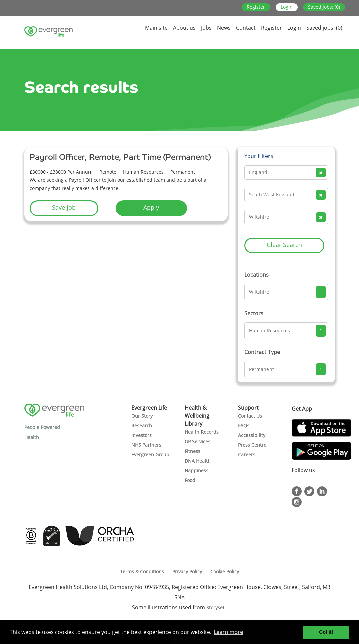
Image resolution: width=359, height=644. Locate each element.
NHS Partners (146, 445)
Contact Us (250, 416)
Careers (247, 455)
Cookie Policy (225, 572)
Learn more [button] (228, 632)
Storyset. (217, 607)
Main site (156, 28)
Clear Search (284, 245)
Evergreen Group (150, 455)
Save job (64, 207)
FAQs (244, 425)
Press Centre (252, 445)
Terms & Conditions (142, 572)
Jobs (206, 28)
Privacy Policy (187, 572)
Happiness (197, 471)
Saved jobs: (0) (324, 7)
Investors (141, 435)
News (224, 28)
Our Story (142, 416)
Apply (151, 207)
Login (287, 7)
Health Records (202, 432)
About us (184, 28)
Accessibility (252, 435)
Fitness (193, 451)
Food (190, 480)
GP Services (198, 442)
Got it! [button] (326, 632)
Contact (246, 28)
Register (256, 7)
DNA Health (198, 461)
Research (142, 425)
